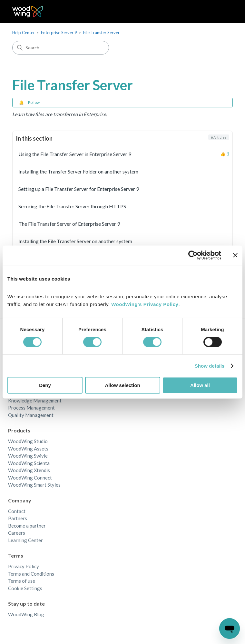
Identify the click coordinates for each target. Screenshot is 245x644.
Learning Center (25, 540)
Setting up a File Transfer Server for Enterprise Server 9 (79, 189)
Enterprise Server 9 (59, 33)
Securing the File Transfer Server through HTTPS (72, 206)
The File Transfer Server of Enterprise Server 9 (69, 224)
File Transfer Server (101, 33)
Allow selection (122, 385)
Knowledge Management (35, 401)
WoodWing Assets (28, 449)
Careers (17, 533)
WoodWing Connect (30, 478)
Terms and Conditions (31, 574)
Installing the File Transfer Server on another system (75, 241)
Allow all (200, 385)
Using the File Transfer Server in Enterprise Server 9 (75, 154)
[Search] (61, 48)
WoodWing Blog (26, 614)
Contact (17, 511)
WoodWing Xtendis (29, 470)
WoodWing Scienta (29, 463)
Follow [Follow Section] (34, 102)
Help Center (24, 33)
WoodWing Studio (28, 441)
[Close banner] (235, 255)
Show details (210, 366)
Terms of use (22, 581)
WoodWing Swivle (28, 456)
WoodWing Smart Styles (34, 485)
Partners (18, 518)
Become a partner (27, 526)
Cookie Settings (25, 588)
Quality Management (31, 415)
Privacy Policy (24, 566)
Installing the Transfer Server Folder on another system (78, 171)
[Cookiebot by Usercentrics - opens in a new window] (193, 255)
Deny (45, 385)
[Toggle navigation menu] (221, 12)
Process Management (31, 408)
